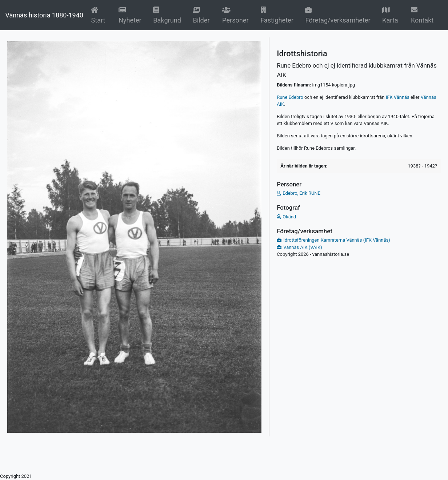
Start (100, 15)
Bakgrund (168, 15)
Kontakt (422, 15)
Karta (390, 15)
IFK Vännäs (398, 97)
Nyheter (131, 15)
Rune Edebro (290, 97)
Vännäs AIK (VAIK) (303, 247)
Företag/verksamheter (338, 15)
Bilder (203, 15)
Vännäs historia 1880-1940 (44, 15)
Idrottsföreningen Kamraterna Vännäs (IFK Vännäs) (337, 240)
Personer (235, 15)
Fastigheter (277, 15)
